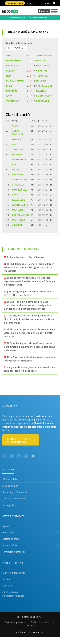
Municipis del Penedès (14, 499)
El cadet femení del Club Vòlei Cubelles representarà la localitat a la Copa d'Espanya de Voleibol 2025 (29, 281)
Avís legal (30, 626)
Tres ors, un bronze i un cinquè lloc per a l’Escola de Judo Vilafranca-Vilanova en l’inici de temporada (29, 319)
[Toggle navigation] (54, 11)
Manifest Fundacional (14, 573)
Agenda (6, 526)
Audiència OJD (37, 632)
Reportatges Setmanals (15, 492)
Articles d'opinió (11, 486)
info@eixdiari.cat (11, 592)
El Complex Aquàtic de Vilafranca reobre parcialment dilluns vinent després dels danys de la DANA (30, 347)
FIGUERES (41, 81)
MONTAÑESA (14, 60)
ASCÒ (9, 55)
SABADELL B (43, 101)
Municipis (32, 3)
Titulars (46, 3)
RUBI (9, 76)
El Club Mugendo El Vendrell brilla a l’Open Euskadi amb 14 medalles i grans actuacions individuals (29, 267)
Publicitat (21, 632)
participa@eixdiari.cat (13, 596)
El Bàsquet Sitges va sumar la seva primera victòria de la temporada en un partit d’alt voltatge (30, 333)
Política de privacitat (15, 622)
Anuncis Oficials (10, 545)
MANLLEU (42, 60)
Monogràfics (9, 505)
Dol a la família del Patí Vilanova (25, 257)
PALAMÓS (12, 91)
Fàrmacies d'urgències (14, 552)
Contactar (8, 586)
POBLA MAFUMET (16, 81)
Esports (44, 11)
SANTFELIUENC (44, 55)
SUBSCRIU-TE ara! (15, 3)
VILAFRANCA (13, 101)
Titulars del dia (10, 479)
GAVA (9, 96)
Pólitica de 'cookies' (41, 622)
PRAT (9, 86)
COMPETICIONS (19, 18)
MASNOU (41, 91)
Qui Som (7, 579)
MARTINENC (43, 66)
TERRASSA (42, 76)
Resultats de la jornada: (19, 43)
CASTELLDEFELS (45, 86)
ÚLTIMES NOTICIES (39, 18)
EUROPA (11, 71)
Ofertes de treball (11, 539)
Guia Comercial (10, 532)
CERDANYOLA (44, 96)
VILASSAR (41, 71)
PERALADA (12, 66)
